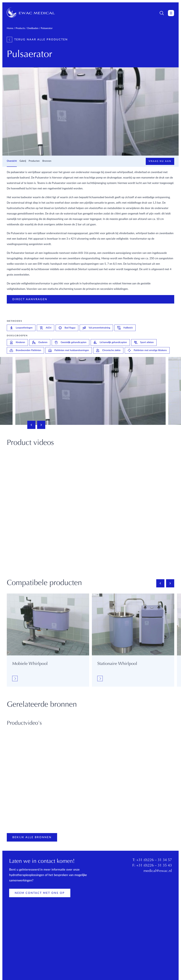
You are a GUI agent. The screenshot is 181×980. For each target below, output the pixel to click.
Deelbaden (33, 28)
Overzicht (12, 161)
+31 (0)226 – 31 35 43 (154, 866)
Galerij (23, 161)
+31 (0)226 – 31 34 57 (154, 860)
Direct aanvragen (30, 299)
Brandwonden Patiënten (25, 350)
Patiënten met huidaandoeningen (69, 350)
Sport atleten (144, 342)
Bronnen (47, 161)
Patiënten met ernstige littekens (147, 350)
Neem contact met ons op (40, 893)
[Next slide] (41, 425)
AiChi (46, 328)
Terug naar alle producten (37, 40)
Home (10, 28)
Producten (34, 161)
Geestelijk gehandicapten (71, 342)
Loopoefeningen (21, 328)
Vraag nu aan (160, 161)
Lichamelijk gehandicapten (110, 342)
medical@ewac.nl (158, 871)
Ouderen (40, 342)
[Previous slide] (31, 425)
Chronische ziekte (108, 350)
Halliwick (125, 328)
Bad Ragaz (67, 328)
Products (20, 28)
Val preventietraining (96, 328)
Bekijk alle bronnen (32, 837)
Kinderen (17, 342)
